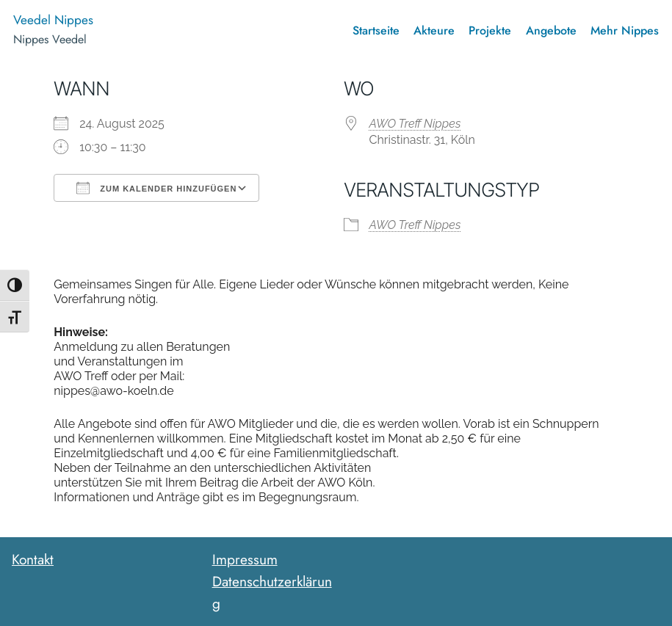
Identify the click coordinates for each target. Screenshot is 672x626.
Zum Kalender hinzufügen (156, 188)
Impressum (245, 559)
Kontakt (33, 559)
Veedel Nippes (53, 20)
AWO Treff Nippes (415, 124)
